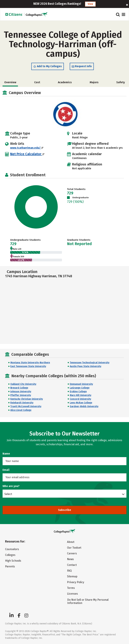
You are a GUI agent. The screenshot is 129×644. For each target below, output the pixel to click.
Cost (37, 82)
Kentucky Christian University (27, 399)
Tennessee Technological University (90, 363)
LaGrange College (80, 388)
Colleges (10, 555)
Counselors (12, 549)
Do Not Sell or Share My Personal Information (88, 601)
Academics (65, 82)
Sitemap (72, 576)
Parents (10, 566)
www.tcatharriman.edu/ (27, 148)
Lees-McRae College (81, 403)
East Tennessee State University (28, 366)
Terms (71, 588)
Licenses (72, 594)
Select (8, 494)
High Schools (13, 561)
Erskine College (78, 392)
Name (6, 454)
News (70, 559)
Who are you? (11, 486)
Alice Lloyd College (21, 410)
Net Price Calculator (27, 154)
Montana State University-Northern (30, 363)
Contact (72, 565)
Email (6, 470)
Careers (72, 553)
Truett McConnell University (26, 406)
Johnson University (21, 392)
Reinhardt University (22, 403)
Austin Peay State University (85, 366)
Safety (121, 82)
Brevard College (19, 388)
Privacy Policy (76, 582)
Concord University (80, 399)
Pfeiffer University (21, 395)
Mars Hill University (80, 395)
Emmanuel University (81, 384)
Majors (94, 82)
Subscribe (65, 510)
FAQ (69, 571)
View (90, 4)
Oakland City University (23, 384)
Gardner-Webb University (84, 406)
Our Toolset (74, 548)
